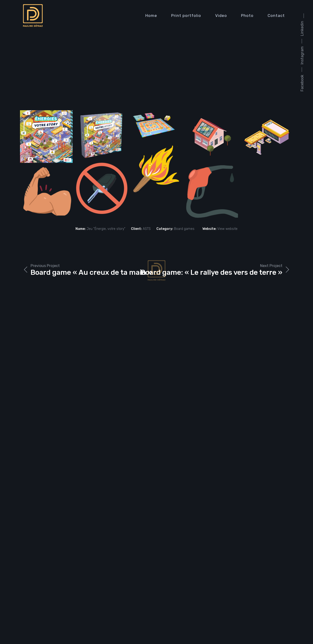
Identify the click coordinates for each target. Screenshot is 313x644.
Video (221, 16)
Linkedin (302, 28)
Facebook (302, 83)
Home (151, 16)
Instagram (302, 55)
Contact (276, 16)
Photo (247, 16)
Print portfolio (186, 16)
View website (227, 229)
